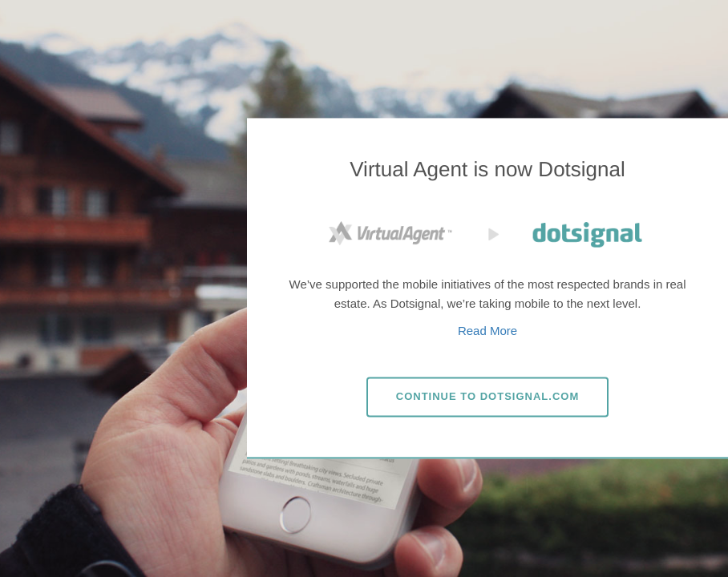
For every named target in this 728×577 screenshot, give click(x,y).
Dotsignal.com (487, 396)
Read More (487, 331)
